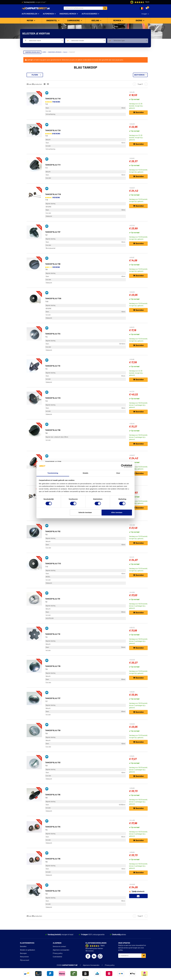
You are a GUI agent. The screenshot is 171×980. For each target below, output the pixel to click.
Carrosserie (74, 21)
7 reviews (86, 102)
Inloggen (144, 14)
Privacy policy (58, 953)
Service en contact (59, 947)
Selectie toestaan (85, 513)
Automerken (48, 14)
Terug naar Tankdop (32, 74)
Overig (139, 21)
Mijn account (25, 960)
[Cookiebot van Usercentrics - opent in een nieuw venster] (123, 466)
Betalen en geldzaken (28, 950)
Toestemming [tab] (53, 473)
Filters (64, 75)
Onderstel (52, 21)
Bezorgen (23, 953)
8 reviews (86, 134)
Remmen (117, 21)
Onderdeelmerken (68, 14)
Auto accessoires (89, 14)
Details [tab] (85, 473)
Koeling (96, 21)
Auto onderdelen (29, 14)
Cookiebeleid (57, 957)
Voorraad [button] (29, 84)
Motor (30, 21)
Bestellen (23, 947)
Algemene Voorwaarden (91, 965)
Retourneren (24, 957)
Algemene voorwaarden (61, 950)
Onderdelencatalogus (32, 52)
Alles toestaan (117, 513)
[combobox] (46, 41)
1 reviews (85, 198)
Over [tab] (118, 473)
